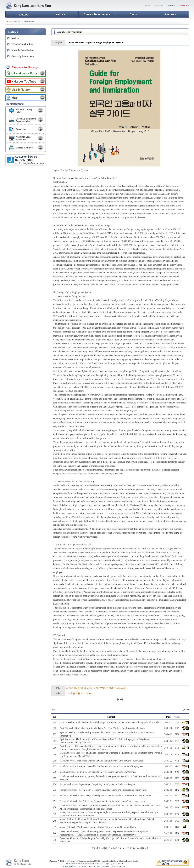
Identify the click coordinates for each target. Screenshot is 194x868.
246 (55, 833)
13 (131, 848)
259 (55, 755)
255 (55, 778)
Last (145, 848)
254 (55, 784)
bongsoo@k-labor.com (113, 863)
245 (55, 840)
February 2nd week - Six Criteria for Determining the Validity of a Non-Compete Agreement (102, 801)
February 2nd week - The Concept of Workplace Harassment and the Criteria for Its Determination (105, 796)
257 (55, 766)
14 (134, 848)
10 (123, 848)
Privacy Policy (118, 866)
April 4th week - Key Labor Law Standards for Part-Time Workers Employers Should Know (102, 728)
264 (55, 722)
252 (55, 796)
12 (128, 848)
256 (55, 772)
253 (55, 790)
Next (139, 848)
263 (55, 728)
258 (55, 761)
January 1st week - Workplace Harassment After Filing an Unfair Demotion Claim (98, 827)
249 (55, 814)
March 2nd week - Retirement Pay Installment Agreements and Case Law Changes (98, 772)
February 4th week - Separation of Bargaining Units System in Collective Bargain (97, 784)
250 (55, 807)
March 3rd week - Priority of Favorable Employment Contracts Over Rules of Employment (102, 766)
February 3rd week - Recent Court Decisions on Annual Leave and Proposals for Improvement (103, 790)
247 (55, 827)
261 (55, 741)
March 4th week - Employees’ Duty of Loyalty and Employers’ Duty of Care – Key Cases (101, 761)
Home (148, 5)
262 (55, 734)
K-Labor (89, 866)
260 (55, 748)
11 (125, 848)
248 (55, 821)
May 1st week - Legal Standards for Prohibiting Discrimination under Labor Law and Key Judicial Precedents (111, 722)
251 (55, 801)
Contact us (159, 5)
